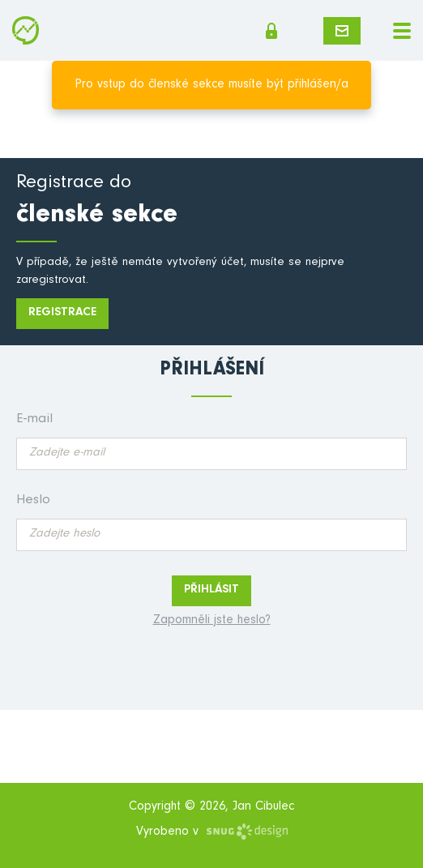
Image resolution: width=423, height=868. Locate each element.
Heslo (33, 501)
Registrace (62, 313)
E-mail (34, 420)
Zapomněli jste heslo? (212, 621)
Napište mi (342, 31)
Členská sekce (271, 31)
